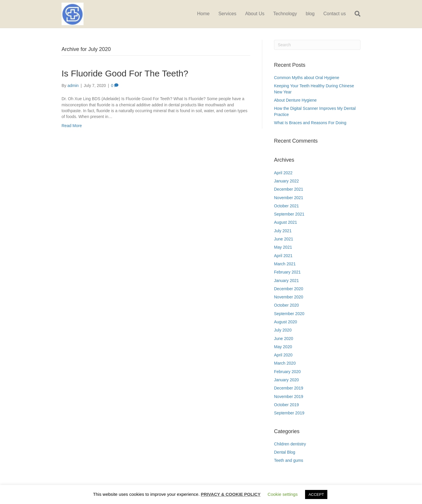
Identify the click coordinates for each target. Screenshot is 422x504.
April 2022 (283, 173)
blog (310, 14)
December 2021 (289, 189)
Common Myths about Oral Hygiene (307, 78)
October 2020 (286, 305)
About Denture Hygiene (295, 100)
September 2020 (289, 314)
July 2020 (283, 330)
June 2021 (284, 239)
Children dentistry (290, 444)
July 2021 (283, 231)
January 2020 (286, 380)
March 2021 (285, 264)
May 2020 (283, 347)
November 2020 (289, 297)
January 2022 (286, 181)
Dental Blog (285, 452)
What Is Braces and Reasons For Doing (310, 123)
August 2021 (286, 222)
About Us (255, 14)
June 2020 (284, 339)
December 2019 (289, 388)
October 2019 (286, 405)
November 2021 (289, 198)
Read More (72, 126)
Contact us (335, 14)
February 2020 (287, 372)
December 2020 (289, 289)
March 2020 (285, 363)
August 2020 (286, 322)
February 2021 (287, 272)
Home (203, 14)
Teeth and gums (289, 460)
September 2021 (289, 214)
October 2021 (286, 206)
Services (227, 14)
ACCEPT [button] (316, 494)
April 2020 (283, 355)
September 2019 (289, 413)
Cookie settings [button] (283, 494)
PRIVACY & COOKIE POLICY (231, 494)
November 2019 (289, 397)
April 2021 (283, 256)
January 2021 (286, 281)
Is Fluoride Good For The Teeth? (125, 73)
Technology (285, 14)
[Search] (355, 14)
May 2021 (283, 247)
